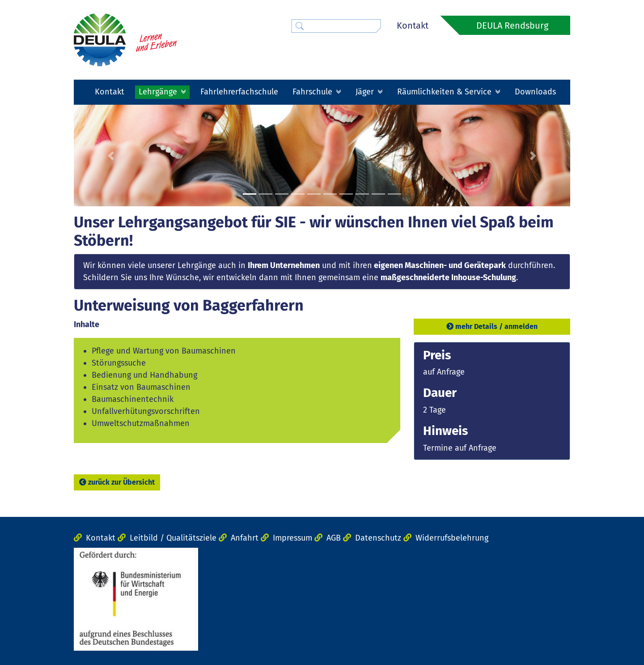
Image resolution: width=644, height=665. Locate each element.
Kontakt (413, 26)
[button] (111, 156)
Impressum (292, 538)
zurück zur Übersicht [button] (117, 482)
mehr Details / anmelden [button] (492, 326)
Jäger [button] (366, 92)
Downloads (535, 92)
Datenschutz (378, 538)
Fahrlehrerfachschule (239, 92)
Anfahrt (245, 538)
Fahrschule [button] (314, 92)
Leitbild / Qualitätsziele (173, 538)
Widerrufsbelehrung (452, 538)
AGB (334, 538)
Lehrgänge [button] (159, 92)
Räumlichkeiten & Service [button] (445, 92)
